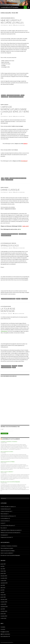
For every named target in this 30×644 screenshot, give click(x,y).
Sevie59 (11, 25)
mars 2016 (3, 569)
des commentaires (5, 634)
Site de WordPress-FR (5, 636)
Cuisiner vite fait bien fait (6, 511)
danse (3, 180)
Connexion (3, 629)
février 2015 (3, 595)
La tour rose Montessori (8, 310)
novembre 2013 (4, 611)
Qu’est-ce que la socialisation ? (7, 472)
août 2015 (3, 585)
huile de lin (15, 366)
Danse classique (4, 105)
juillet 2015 (3, 588)
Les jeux (2, 523)
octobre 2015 (3, 581)
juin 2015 (3, 590)
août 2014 (3, 609)
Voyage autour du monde (6, 537)
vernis (14, 367)
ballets (7, 178)
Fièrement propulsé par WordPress (7, 642)
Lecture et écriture (5, 521)
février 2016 (3, 571)
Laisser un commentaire (20, 25)
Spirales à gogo (10, 245)
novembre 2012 (4, 616)
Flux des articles (5, 632)
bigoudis (4, 95)
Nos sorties (3, 528)
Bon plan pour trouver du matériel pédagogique (10, 482)
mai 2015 (2, 592)
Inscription (3, 627)
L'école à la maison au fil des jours (7, 516)
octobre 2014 (3, 604)
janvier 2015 (3, 597)
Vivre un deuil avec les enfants (7, 452)
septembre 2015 (4, 583)
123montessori (4, 331)
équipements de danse (6, 236)
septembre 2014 (4, 607)
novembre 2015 (4, 578)
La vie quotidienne (4, 518)
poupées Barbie (5, 97)
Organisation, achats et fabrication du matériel (10, 530)
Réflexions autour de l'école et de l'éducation (10, 533)
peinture (20, 366)
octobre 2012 (3, 618)
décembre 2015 (4, 576)
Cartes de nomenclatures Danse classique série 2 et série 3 (15, 110)
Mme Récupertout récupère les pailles (12, 21)
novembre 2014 (4, 602)
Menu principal (28, 7)
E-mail (2, 429)
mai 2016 (2, 566)
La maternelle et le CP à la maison (9, 7)
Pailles (23, 95)
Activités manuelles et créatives (8, 243)
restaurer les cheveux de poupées (16, 97)
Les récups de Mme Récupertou (8, 18)
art (3, 178)
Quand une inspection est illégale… (8, 462)
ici (20, 229)
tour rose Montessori (6, 367)
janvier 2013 (3, 614)
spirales (18, 299)
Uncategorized (4, 535)
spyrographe (25, 299)
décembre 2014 (4, 599)
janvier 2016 (3, 573)
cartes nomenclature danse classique (18, 178)
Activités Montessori (6, 306)
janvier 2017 (3, 564)
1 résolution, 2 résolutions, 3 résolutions (9, 442)
